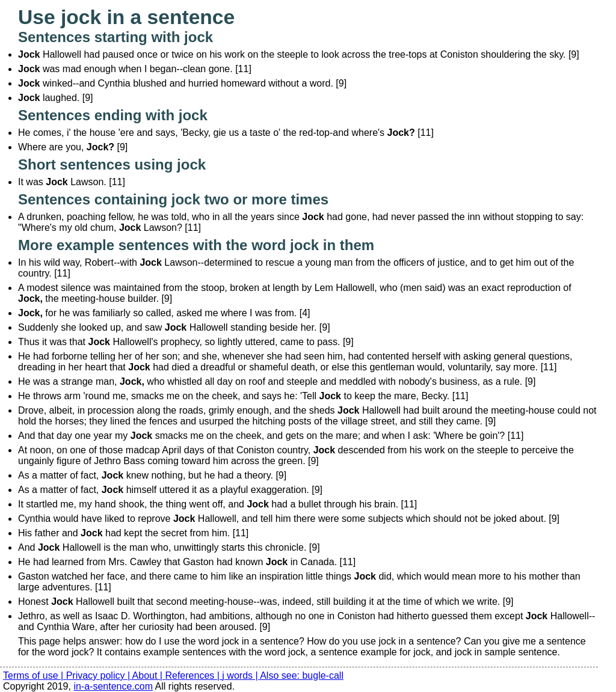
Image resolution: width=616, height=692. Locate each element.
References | (193, 675)
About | (149, 675)
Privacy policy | (99, 675)
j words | (241, 675)
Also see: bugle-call (302, 675)
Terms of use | (35, 675)
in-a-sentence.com (113, 686)
